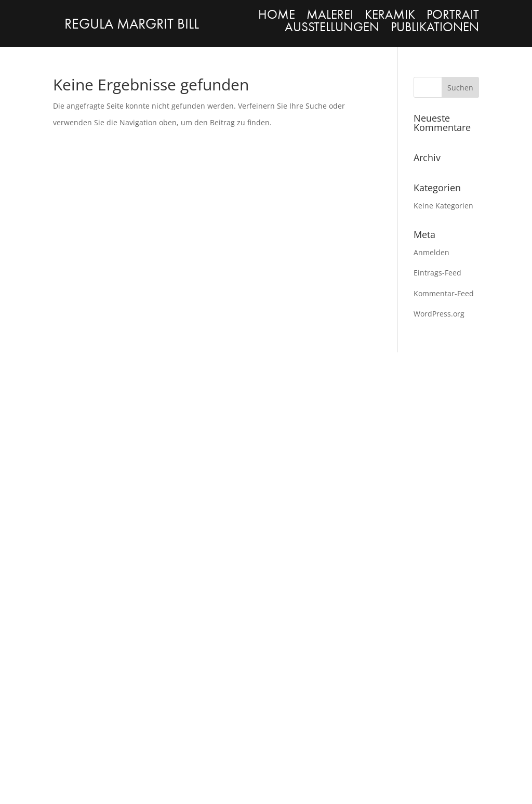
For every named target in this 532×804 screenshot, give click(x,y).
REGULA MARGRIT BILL (132, 24)
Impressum (69, 747)
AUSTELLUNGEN (84, 586)
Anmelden (431, 252)
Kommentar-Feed (444, 293)
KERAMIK (390, 15)
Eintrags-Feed (437, 273)
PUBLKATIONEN (311, 440)
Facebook (414, 440)
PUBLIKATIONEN (435, 27)
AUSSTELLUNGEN (332, 27)
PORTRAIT (453, 15)
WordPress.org (439, 314)
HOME (277, 15)
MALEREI (330, 15)
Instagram (413, 424)
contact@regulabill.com (434, 457)
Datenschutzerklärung (201, 747)
